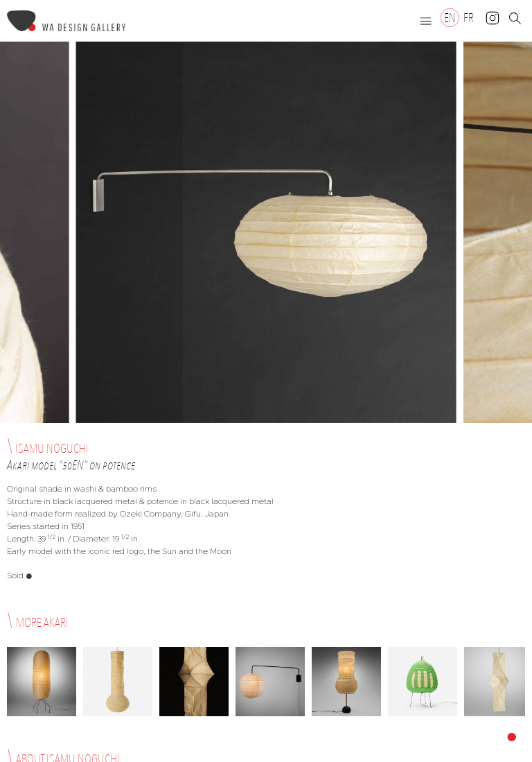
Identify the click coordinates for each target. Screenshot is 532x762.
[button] (426, 21)
